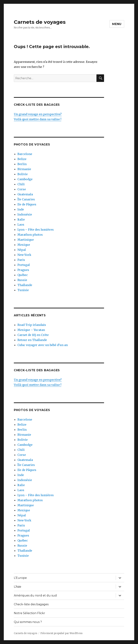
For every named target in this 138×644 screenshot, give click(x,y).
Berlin (22, 164)
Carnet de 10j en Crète (33, 335)
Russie (22, 280)
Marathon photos (30, 235)
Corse (22, 189)
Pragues (23, 270)
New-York (24, 255)
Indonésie (25, 214)
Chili (21, 184)
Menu (117, 24)
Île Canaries (26, 199)
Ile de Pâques (27, 204)
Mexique (24, 245)
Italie (21, 219)
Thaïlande (25, 285)
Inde (21, 209)
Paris (21, 260)
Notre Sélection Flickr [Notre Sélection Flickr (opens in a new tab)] (29, 613)
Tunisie (23, 290)
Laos (21, 225)
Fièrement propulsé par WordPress (61, 633)
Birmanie (24, 169)
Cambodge (25, 179)
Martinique (26, 240)
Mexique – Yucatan (31, 330)
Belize (22, 159)
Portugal (24, 265)
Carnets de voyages (40, 22)
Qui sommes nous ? (28, 622)
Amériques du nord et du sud (35, 595)
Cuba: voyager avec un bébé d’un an (43, 345)
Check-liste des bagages (31, 604)
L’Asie (18, 587)
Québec (23, 275)
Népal (22, 250)
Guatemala (25, 194)
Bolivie (23, 174)
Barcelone (25, 154)
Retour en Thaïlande (32, 340)
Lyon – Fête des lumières (36, 230)
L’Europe (20, 578)
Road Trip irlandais (32, 325)
